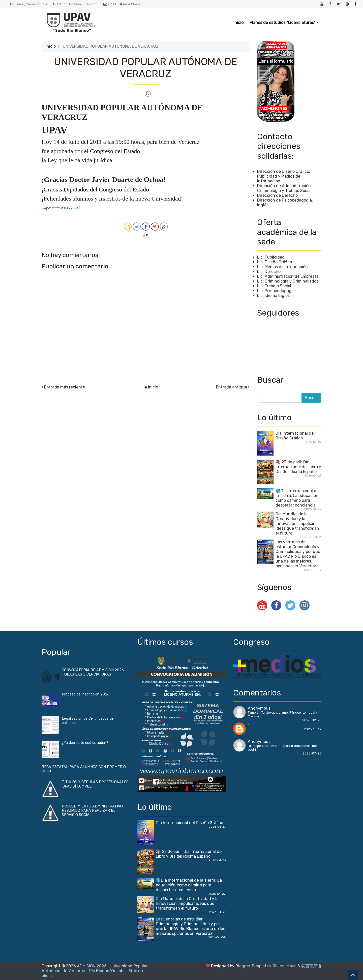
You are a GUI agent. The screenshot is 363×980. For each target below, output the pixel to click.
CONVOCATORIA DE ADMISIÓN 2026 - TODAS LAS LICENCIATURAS (94, 672)
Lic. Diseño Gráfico (275, 262)
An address (130, 4)
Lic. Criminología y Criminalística (288, 281)
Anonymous (259, 708)
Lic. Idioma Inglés (273, 296)
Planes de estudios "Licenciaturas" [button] (282, 23)
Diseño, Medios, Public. (29, 4)
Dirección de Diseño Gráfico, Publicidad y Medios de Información (284, 176)
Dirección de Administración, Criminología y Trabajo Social (284, 188)
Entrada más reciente (65, 387)
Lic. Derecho (269, 272)
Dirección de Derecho (277, 195)
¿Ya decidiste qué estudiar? (85, 743)
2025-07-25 (312, 753)
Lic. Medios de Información (282, 267)
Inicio (238, 23)
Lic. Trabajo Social (274, 286)
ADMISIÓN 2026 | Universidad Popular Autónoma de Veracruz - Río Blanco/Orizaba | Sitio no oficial (95, 971)
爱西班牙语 (311, 966)
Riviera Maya (285, 966)
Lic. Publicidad (271, 257)
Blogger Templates (253, 966)
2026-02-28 (312, 720)
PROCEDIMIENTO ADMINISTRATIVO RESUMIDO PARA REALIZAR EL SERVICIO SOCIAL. (92, 811)
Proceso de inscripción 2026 (86, 694)
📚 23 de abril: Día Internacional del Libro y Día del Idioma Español (298, 467)
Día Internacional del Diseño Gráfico (295, 436)
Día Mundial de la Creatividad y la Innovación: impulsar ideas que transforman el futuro (297, 524)
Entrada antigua (232, 387)
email (110, 4)
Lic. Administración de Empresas (288, 276)
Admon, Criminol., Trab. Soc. (76, 4)
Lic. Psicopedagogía (276, 291)
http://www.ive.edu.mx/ (61, 207)
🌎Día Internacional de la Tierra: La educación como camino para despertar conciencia (297, 498)
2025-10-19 (313, 729)
